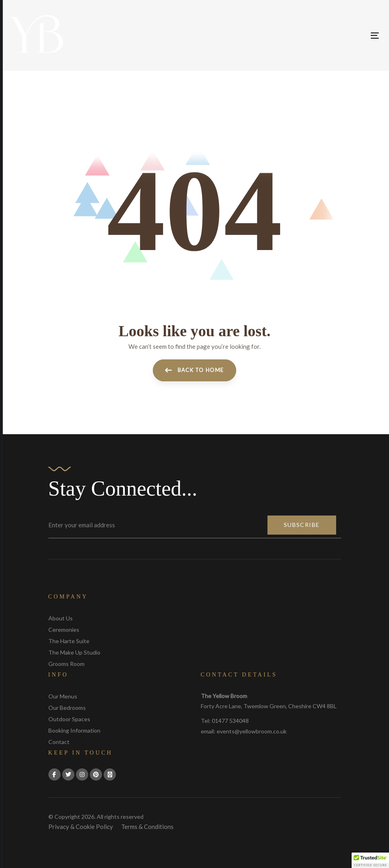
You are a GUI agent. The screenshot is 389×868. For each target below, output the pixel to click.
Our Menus (63, 696)
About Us (61, 618)
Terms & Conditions (147, 827)
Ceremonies (64, 630)
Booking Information (74, 730)
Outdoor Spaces (69, 719)
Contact (59, 742)
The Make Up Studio (74, 652)
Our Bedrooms (67, 708)
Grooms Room (66, 664)
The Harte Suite (69, 641)
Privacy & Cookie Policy (81, 827)
